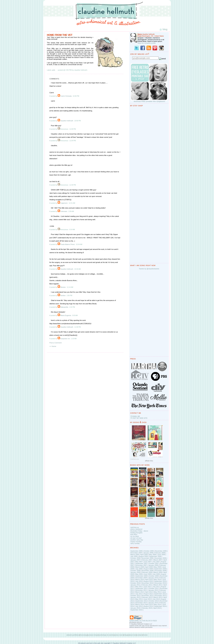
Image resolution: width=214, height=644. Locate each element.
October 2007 (154, 563)
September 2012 (160, 594)
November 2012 (147, 596)
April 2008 (149, 567)
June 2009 (148, 574)
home (145, 635)
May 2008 (158, 567)
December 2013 (141, 603)
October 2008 (135, 571)
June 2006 (161, 555)
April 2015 (157, 608)
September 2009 (141, 576)
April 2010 (149, 579)
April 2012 (149, 592)
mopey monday (136, 542)
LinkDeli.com (135, 459)
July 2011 (156, 587)
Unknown (64, 211)
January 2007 (135, 560)
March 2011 (158, 585)
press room (119, 635)
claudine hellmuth (67, 121)
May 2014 (158, 604)
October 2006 (135, 558)
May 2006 (153, 555)
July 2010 (139, 581)
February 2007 (147, 560)
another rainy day (137, 540)
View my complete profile (147, 43)
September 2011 (141, 588)
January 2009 (135, 572)
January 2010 (153, 578)
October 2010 (135, 583)
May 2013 (139, 599)
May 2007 (139, 562)
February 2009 (147, 572)
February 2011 (147, 585)
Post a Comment (56, 343)
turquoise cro (65, 339)
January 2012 (153, 590)
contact (139, 635)
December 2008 (160, 571)
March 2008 (140, 567)
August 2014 (148, 606)
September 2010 (160, 581)
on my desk (135, 536)
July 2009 (156, 574)
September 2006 (155, 556)
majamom (64, 203)
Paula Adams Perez (68, 244)
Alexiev (63, 287)
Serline (63, 295)
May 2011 (139, 587)
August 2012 (148, 594)
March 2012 (140, 592)
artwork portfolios (73, 635)
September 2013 (141, 601)
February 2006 (160, 553)
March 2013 (158, 597)
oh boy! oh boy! (136, 538)
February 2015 (147, 608)
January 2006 (148, 553)
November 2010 (147, 583)
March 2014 (140, 604)
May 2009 (139, 574)
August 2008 (148, 569)
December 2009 (141, 578)
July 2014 (139, 606)
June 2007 (148, 562)
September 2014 (160, 606)
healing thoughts (136, 533)
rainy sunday (135, 543)
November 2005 (161, 551)
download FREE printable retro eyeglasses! (150, 101)
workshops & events (106, 635)
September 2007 (141, 563)
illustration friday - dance (139, 531)
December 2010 (160, 583)
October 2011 (154, 588)
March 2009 (158, 572)
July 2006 (134, 556)
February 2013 (147, 597)
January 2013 (135, 597)
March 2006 (135, 555)
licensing (83, 635)
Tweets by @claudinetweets (149, 269)
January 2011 (135, 585)
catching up (135, 527)
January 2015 (135, 608)
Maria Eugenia (66, 315)
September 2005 (136, 551)
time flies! (134, 534)
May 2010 (158, 579)
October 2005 (149, 551)
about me (132, 635)
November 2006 (147, 558)
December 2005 (136, 553)
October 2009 (154, 576)
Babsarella (64, 307)
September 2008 (160, 569)
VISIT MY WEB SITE (140, 418)
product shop (93, 635)
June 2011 (148, 587)
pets (54, 70)
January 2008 (153, 565)
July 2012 (139, 594)
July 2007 (156, 562)
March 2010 (140, 579)
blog (126, 635)
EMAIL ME (136, 416)
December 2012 (160, 596)
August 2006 (143, 556)
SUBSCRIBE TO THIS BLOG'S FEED (143, 621)
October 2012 (135, 596)
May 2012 (158, 592)
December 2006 (160, 558)
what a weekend (136, 529)
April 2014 (149, 604)
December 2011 (141, 590)
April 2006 (144, 555)
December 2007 (141, 565)
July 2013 (156, 599)
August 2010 (148, 581)
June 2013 (148, 599)
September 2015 (136, 610)
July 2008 (139, 569)
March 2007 (158, 560)
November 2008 (147, 571)
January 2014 (153, 603)
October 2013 (154, 601)
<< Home (53, 346)
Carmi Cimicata (66, 96)
